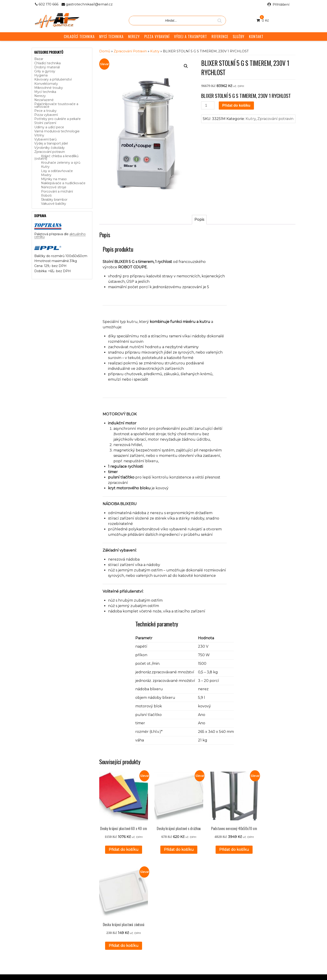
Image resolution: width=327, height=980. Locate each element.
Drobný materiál (47, 67)
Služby (127, 903)
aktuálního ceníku (81, 916)
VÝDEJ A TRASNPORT (191, 37)
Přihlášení (281, 4)
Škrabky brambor (54, 200)
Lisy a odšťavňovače (57, 171)
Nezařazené (44, 100)
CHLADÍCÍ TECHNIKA (79, 37)
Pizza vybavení (46, 115)
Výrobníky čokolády (50, 148)
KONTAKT (256, 37)
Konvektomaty (46, 84)
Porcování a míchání (57, 191)
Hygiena (41, 75)
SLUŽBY (239, 37)
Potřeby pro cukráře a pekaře (58, 119)
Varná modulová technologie (57, 131)
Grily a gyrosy (45, 71)
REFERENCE (220, 37)
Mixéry (46, 175)
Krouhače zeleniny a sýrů (61, 163)
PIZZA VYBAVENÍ (157, 37)
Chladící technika (47, 63)
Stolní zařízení (45, 123)
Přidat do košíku (236, 105)
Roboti (46, 196)
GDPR (127, 918)
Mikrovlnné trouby (49, 88)
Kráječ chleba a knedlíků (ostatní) (56, 157)
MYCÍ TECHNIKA (111, 37)
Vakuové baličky (54, 204)
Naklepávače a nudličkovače (63, 183)
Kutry (45, 167)
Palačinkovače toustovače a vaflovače (56, 105)
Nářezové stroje (54, 187)
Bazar (39, 59)
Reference (130, 908)
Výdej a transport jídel (51, 143)
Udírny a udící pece (49, 127)
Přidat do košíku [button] (121, 850)
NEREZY (134, 37)
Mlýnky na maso (54, 179)
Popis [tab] (199, 220)
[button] (186, 66)
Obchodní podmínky (138, 913)
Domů (105, 51)
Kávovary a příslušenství (53, 79)
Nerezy (40, 96)
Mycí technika (45, 92)
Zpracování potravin (50, 152)
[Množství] (208, 105)
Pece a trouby (45, 111)
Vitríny (39, 135)
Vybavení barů (45, 139)
